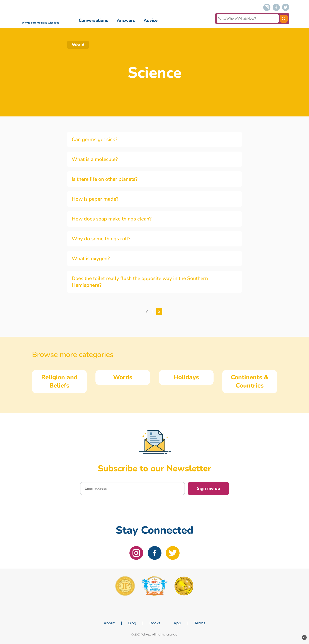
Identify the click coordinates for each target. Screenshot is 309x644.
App (177, 623)
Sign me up (208, 488)
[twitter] (286, 7)
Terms (200, 623)
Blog (132, 623)
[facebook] (276, 7)
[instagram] (267, 7)
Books (155, 623)
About (109, 623)
